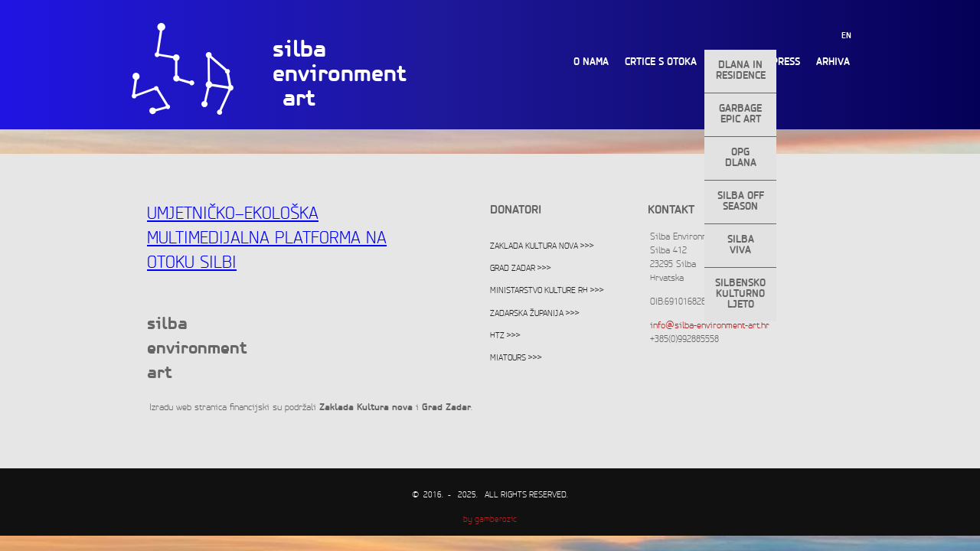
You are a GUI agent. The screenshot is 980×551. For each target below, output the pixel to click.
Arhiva (833, 62)
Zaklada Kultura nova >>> (542, 246)
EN (846, 36)
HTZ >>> (505, 336)
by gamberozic (490, 520)
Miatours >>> (516, 358)
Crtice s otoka (661, 62)
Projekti (734, 62)
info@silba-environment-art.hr (710, 326)
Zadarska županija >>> (535, 314)
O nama (591, 62)
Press (786, 62)
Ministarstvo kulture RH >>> (547, 291)
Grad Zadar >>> (521, 269)
